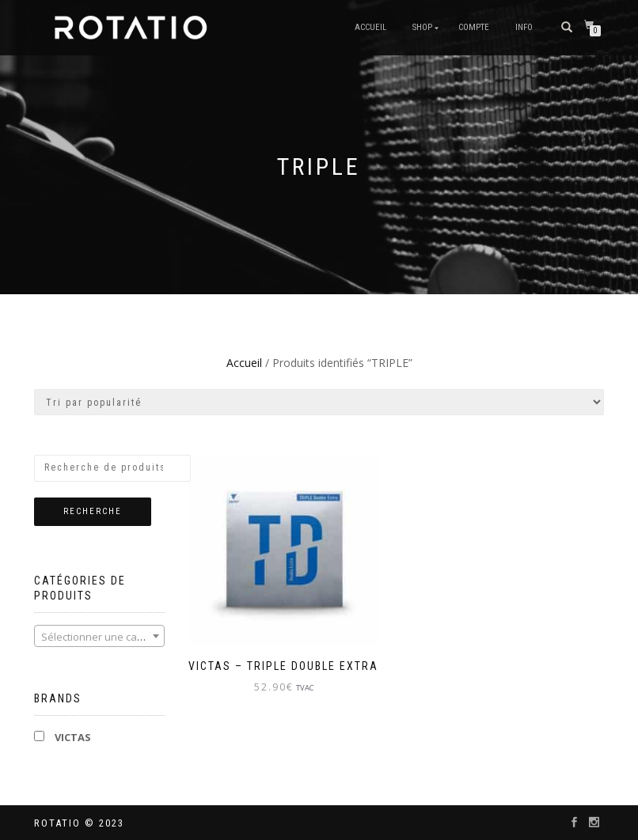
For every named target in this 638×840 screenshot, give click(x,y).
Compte (474, 27)
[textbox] (99, 637)
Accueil (370, 27)
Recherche (93, 511)
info (524, 27)
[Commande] (319, 402)
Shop (422, 27)
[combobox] (99, 636)
